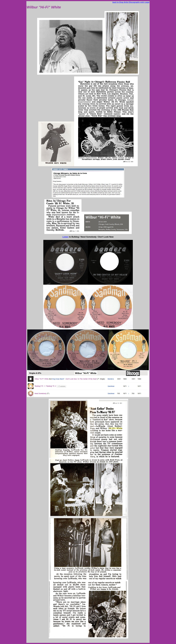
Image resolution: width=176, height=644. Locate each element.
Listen (65, 237)
